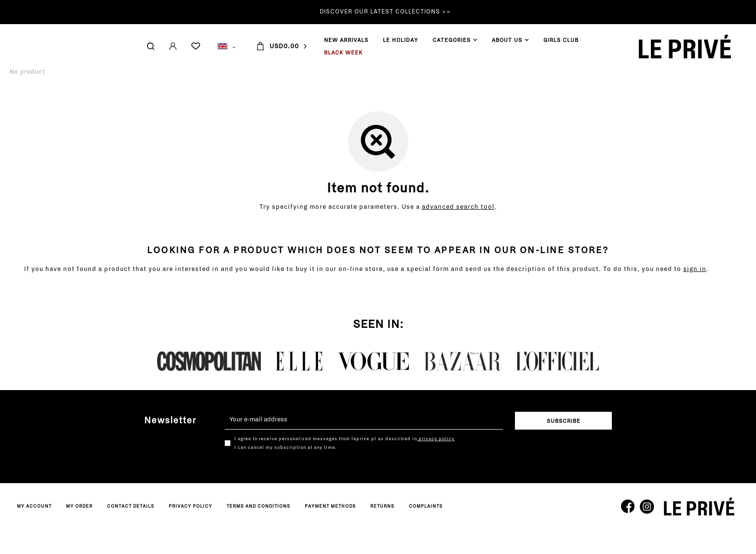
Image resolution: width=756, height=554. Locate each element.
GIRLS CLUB (254, 40)
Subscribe (564, 421)
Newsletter (170, 420)
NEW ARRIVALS (39, 40)
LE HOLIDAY (93, 40)
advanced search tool (458, 207)
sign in (695, 269)
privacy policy (436, 439)
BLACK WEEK (36, 53)
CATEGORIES (144, 40)
